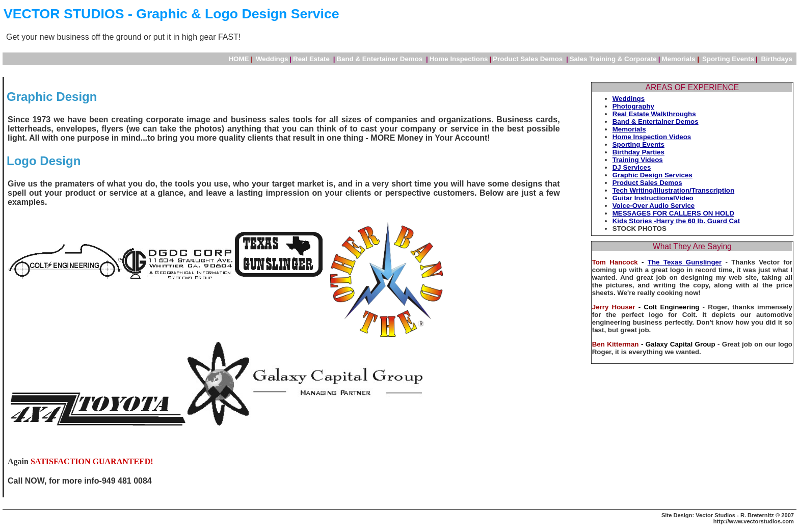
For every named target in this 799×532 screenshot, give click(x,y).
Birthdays (777, 59)
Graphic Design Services (652, 175)
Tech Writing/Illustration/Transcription (673, 190)
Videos (680, 137)
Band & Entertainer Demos (380, 59)
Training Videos (638, 160)
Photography (633, 106)
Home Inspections (459, 59)
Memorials (681, 59)
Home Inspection (641, 137)
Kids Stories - (634, 221)
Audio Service (672, 206)
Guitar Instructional (644, 198)
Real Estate (312, 59)
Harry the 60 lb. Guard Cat (698, 221)
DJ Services (632, 167)
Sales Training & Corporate (613, 59)
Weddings (272, 59)
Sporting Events (638, 144)
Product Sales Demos (529, 59)
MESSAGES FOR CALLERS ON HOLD (673, 213)
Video (684, 198)
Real (621, 114)
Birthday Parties (638, 152)
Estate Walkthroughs (662, 114)
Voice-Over (631, 206)
